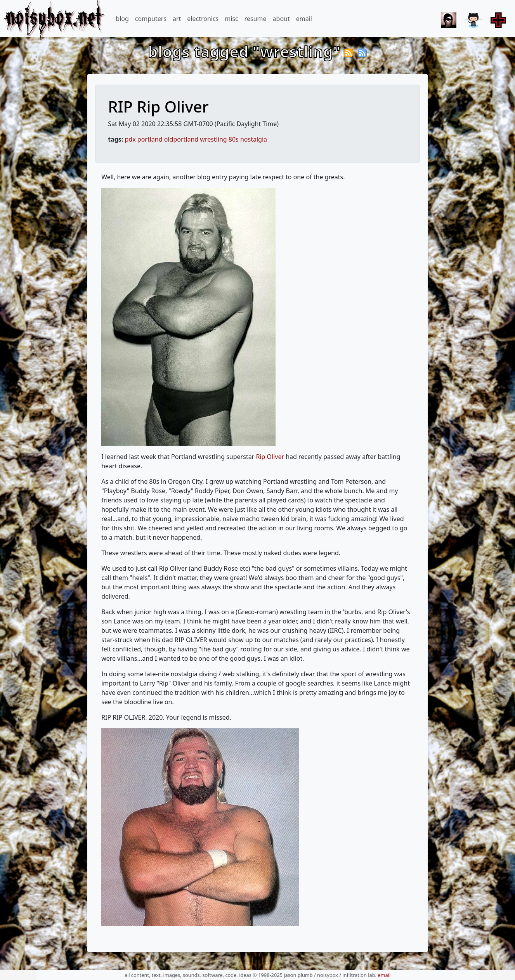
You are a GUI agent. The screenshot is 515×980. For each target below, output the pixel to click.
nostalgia (254, 139)
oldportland (181, 139)
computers (151, 19)
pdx (130, 139)
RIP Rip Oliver (158, 106)
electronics (203, 19)
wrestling (213, 139)
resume (256, 19)
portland (150, 139)
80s (234, 139)
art (177, 19)
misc (231, 19)
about (281, 19)
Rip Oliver (270, 457)
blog (122, 19)
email (304, 19)
